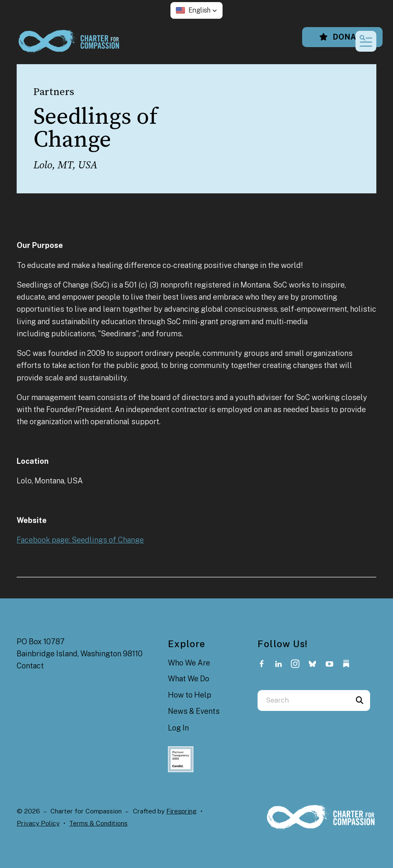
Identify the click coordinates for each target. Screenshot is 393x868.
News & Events (194, 711)
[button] (196, 10)
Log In (178, 728)
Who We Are (189, 663)
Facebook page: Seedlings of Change (80, 540)
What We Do (189, 679)
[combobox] (303, 700)
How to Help (190, 695)
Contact (30, 666)
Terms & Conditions (98, 823)
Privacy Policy (38, 823)
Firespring (181, 811)
